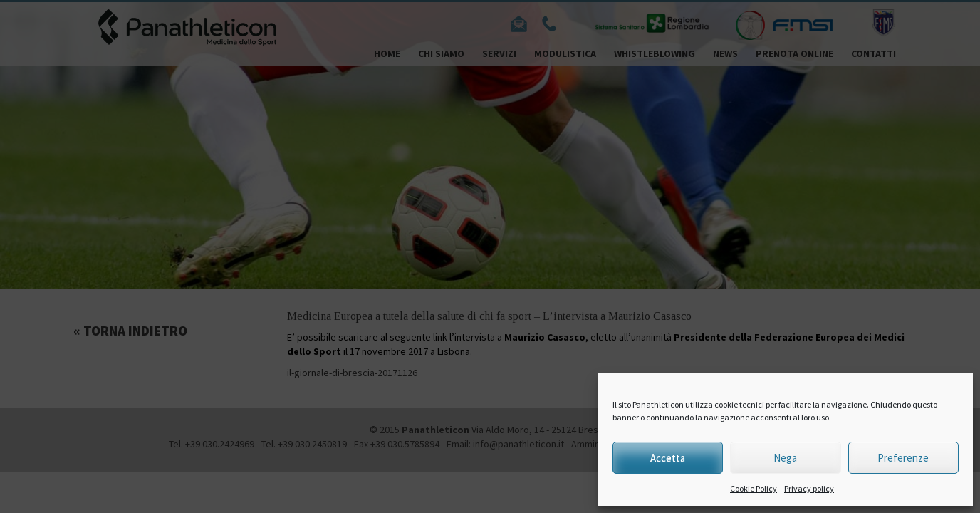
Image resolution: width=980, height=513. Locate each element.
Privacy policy (809, 488)
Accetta (668, 458)
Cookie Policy (754, 488)
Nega (785, 458)
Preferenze (903, 458)
